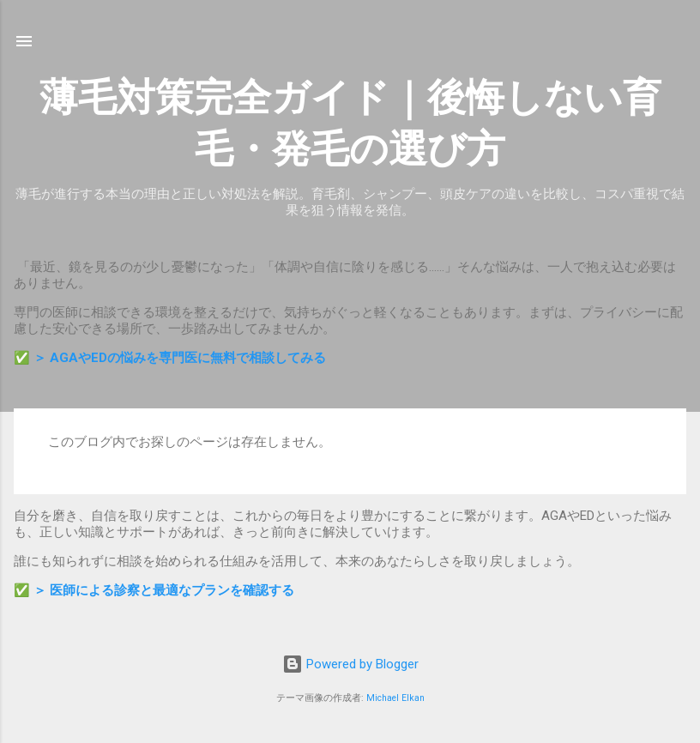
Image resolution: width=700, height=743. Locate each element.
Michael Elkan (395, 698)
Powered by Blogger (350, 664)
